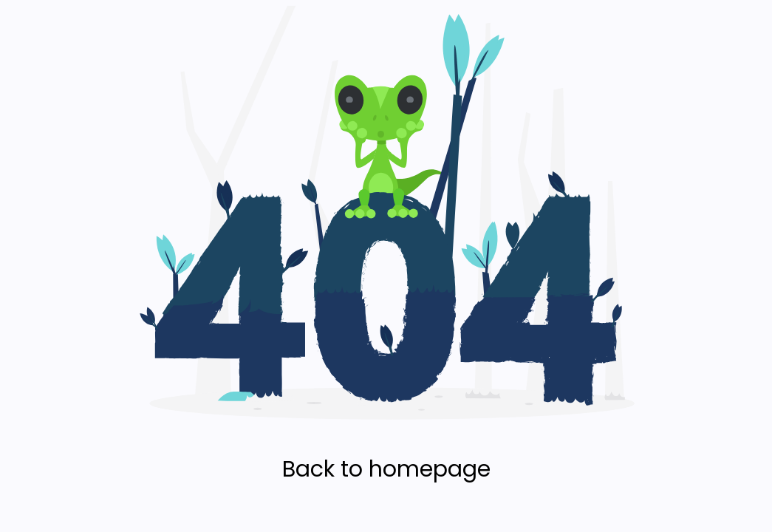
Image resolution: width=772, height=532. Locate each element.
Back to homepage (386, 469)
